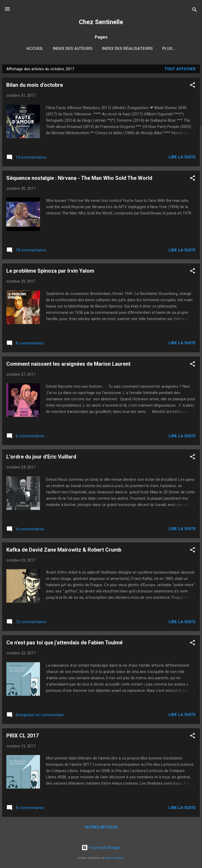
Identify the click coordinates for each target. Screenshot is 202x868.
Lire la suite (182, 158)
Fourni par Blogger (101, 848)
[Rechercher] (195, 11)
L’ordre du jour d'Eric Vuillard (41, 458)
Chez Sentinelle (101, 22)
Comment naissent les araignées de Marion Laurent (68, 365)
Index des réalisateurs (113, 48)
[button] (193, 87)
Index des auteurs (59, 48)
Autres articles (101, 828)
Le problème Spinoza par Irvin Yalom (50, 272)
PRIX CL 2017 (22, 737)
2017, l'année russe (169, 48)
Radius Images (115, 858)
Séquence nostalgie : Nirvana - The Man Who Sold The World (79, 179)
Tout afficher (180, 70)
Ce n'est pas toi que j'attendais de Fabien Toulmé (64, 644)
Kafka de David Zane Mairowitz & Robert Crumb (64, 551)
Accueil (21, 48)
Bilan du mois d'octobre (35, 86)
